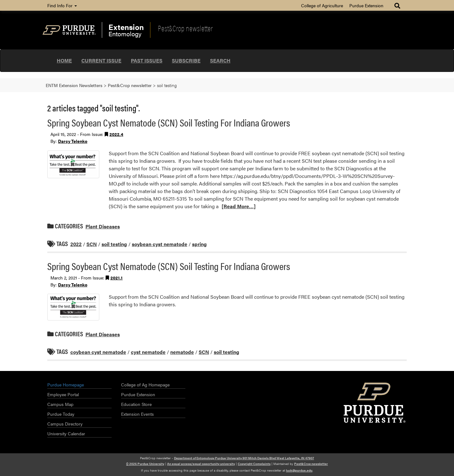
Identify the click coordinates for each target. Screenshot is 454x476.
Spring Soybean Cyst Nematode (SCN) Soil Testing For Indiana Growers (169, 122)
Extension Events (137, 414)
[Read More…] (239, 206)
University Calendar (66, 433)
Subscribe (186, 60)
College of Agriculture (322, 5)
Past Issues (147, 60)
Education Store (136, 404)
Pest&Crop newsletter (185, 28)
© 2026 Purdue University (145, 464)
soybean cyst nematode (160, 244)
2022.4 (116, 134)
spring (199, 244)
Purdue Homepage (66, 385)
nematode (182, 352)
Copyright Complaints (254, 464)
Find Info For (62, 5)
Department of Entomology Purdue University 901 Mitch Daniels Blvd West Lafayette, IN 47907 (244, 458)
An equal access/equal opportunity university (201, 464)
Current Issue (101, 60)
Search (220, 60)
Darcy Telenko (73, 141)
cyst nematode (148, 352)
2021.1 (116, 278)
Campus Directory (65, 424)
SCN (92, 244)
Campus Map (60, 404)
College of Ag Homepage (145, 385)
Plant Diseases (103, 226)
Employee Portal (63, 394)
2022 (76, 244)
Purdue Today (61, 414)
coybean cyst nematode (98, 352)
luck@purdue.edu (299, 470)
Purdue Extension (366, 5)
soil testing (114, 244)
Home (64, 60)
